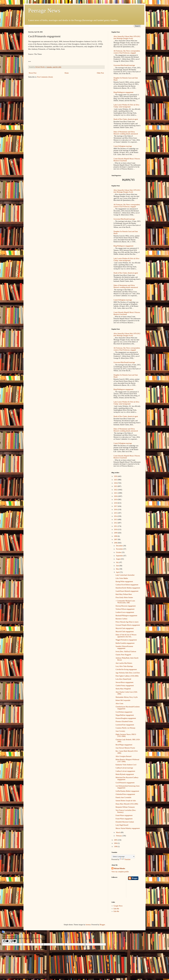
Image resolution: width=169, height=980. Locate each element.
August (119, 559)
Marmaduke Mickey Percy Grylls (127, 697)
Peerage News (44, 11)
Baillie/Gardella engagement (125, 643)
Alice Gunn (119, 704)
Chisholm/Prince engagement (125, 794)
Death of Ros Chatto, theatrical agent (126, 119)
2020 (116, 496)
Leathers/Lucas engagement (125, 612)
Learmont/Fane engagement (125, 725)
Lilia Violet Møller (122, 578)
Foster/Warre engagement (124, 815)
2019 (116, 500)
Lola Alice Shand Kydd (123, 679)
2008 (116, 536)
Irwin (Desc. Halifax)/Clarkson (126, 652)
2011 (116, 526)
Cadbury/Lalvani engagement (125, 771)
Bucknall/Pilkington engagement (126, 616)
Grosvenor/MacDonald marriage (124, 65)
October (119, 552)
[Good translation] (6, 941)
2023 (116, 486)
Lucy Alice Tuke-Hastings (124, 666)
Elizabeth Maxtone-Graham (125, 822)
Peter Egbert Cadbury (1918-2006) (127, 676)
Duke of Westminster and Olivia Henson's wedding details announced (126, 133)
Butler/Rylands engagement (125, 774)
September (120, 556)
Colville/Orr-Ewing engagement (126, 669)
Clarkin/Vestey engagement (125, 686)
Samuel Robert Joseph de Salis (126, 801)
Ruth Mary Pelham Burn (124, 594)
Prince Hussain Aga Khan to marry (127, 622)
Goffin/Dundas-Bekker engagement (127, 791)
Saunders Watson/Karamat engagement (124, 647)
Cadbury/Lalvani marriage (124, 768)
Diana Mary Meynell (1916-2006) (127, 804)
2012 (116, 523)
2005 (116, 840)
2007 (116, 539)
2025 (116, 480)
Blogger (102, 925)
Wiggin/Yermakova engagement (126, 640)
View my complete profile (120, 872)
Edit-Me (116, 909)
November (120, 549)
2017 (116, 506)
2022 (116, 490)
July (118, 562)
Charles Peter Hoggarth (123, 655)
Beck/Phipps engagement (124, 745)
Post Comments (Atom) (45, 77)
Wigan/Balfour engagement (125, 715)
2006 (116, 543)
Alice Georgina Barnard (123, 756)
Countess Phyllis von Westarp (125, 728)
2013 (116, 520)
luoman (88, 925)
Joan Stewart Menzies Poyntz (125, 748)
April (118, 572)
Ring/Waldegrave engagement (124, 92)
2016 (116, 510)
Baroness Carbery (121, 619)
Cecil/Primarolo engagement (125, 783)
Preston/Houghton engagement (126, 718)
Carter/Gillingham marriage (123, 146)
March (118, 832)
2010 (116, 530)
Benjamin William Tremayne (125, 807)
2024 (116, 483)
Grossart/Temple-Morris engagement (128, 625)
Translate (125, 859)
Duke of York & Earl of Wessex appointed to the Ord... (126, 636)
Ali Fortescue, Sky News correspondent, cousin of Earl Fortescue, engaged (127, 52)
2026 (116, 476)
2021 (116, 493)
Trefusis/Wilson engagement (125, 609)
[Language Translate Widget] (123, 857)
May (118, 569)
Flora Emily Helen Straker (124, 597)
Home (67, 73)
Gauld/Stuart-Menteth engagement (127, 591)
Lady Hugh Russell (122, 825)
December (120, 546)
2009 (116, 533)
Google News (118, 906)
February (119, 836)
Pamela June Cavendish (123, 797)
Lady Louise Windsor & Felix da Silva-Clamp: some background (127, 106)
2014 (116, 516)
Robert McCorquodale (123, 700)
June (118, 566)
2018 (116, 503)
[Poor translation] (13, 941)
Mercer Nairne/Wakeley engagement (128, 828)
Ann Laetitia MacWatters (124, 663)
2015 (116, 513)
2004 (116, 843)
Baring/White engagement (124, 582)
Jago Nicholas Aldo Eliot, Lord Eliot (128, 673)
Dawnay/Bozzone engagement (126, 606)
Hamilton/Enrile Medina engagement (128, 588)
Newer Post (33, 73)
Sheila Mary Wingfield (123, 689)
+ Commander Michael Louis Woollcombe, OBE (125, 602)
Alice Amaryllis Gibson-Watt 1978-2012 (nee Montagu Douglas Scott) (127, 37)
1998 (116, 847)
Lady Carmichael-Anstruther (125, 575)
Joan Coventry (120, 731)
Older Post (100, 73)
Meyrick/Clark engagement (125, 628)
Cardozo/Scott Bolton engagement (127, 585)
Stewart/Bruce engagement (124, 682)
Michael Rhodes (119, 869)
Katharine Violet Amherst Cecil (126, 765)
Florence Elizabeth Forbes (124, 721)
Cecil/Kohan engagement (124, 712)
